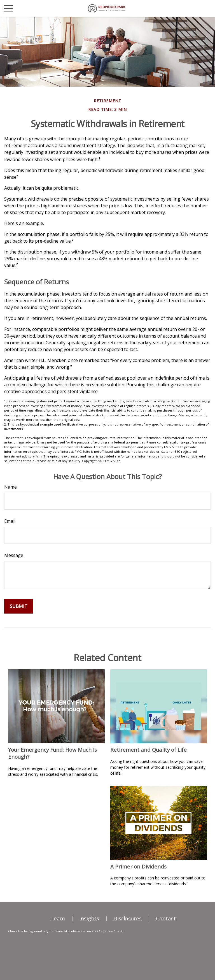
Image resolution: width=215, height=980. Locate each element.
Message (14, 555)
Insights (89, 918)
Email (10, 521)
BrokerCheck (113, 931)
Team (58, 918)
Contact (166, 918)
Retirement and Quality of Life (149, 750)
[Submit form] (19, 606)
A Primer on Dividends (138, 866)
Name (10, 487)
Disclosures (128, 918)
